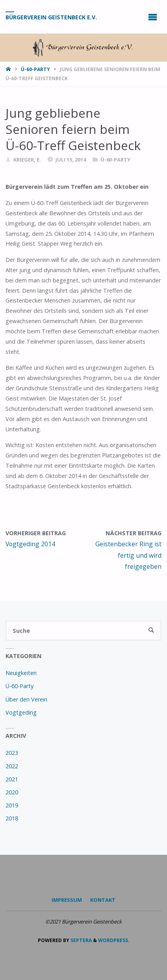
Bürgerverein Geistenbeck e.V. (51, 17)
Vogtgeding (21, 712)
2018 (12, 818)
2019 (12, 805)
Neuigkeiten (21, 673)
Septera (81, 940)
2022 (12, 766)
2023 (12, 753)
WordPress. (114, 940)
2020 (12, 792)
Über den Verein (26, 699)
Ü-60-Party (35, 69)
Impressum (67, 900)
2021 (12, 779)
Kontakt (103, 900)
